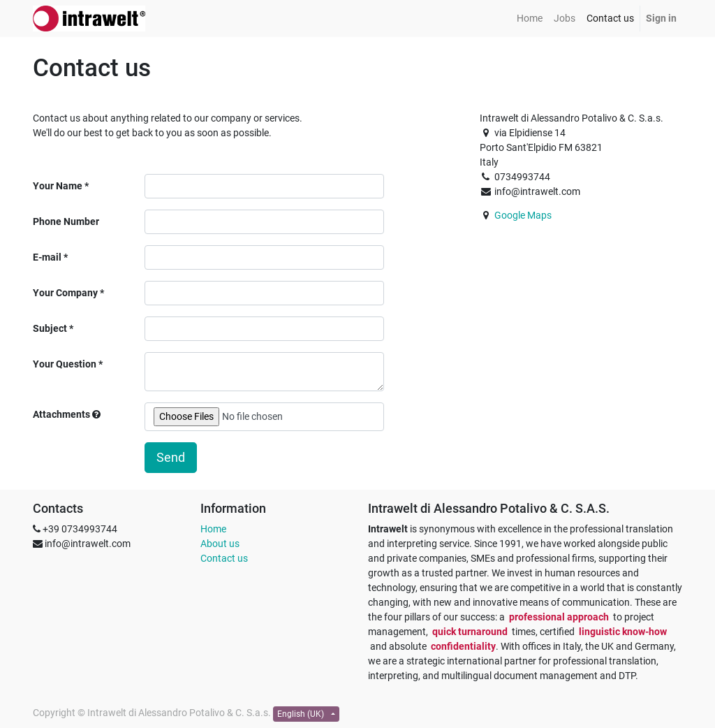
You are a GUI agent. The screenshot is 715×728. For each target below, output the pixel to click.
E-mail (47, 257)
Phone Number (66, 221)
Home (213, 529)
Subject (50, 328)
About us (220, 544)
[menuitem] (530, 19)
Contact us (224, 558)
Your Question (65, 364)
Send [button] (171, 458)
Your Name (58, 186)
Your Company (65, 293)
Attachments (67, 414)
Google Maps (523, 215)
